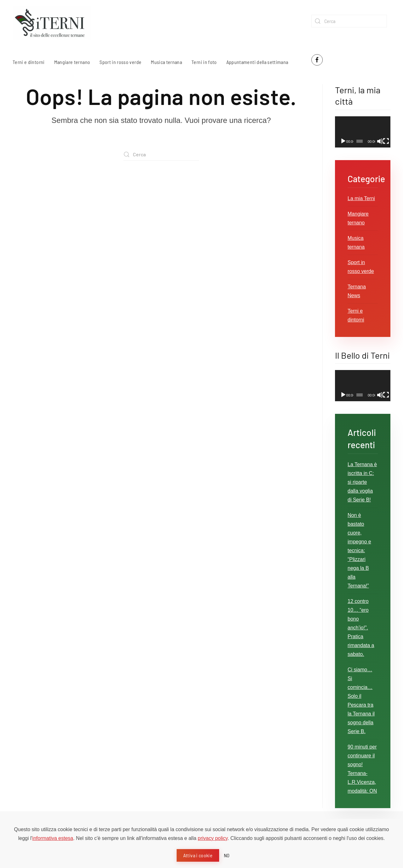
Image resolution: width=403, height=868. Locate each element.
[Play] (343, 141)
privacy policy (213, 838)
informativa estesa (53, 838)
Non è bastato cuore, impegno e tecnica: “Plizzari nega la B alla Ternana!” (359, 550)
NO (227, 855)
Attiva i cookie (198, 855)
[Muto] (380, 141)
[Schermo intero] (386, 141)
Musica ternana (166, 62)
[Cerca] (349, 21)
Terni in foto (204, 62)
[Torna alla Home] (52, 23)
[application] (363, 132)
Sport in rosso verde (120, 62)
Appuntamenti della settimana (257, 62)
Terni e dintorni (29, 62)
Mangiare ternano (72, 62)
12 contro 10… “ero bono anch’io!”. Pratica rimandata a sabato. (361, 628)
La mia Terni (361, 198)
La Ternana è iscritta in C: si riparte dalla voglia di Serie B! (362, 482)
